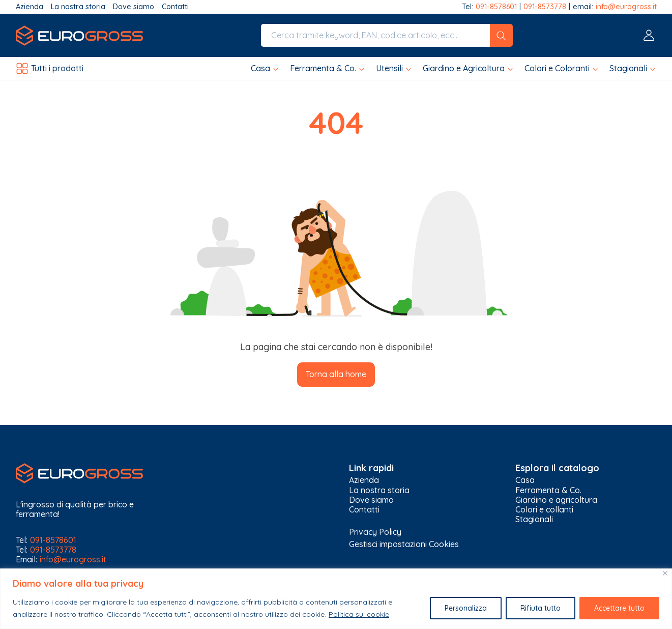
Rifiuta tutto (540, 608)
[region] (336, 599)
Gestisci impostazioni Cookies (404, 544)
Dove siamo (134, 7)
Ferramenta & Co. (548, 490)
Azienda (30, 7)
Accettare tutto (619, 608)
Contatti (175, 7)
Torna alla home (336, 374)
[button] (265, 68)
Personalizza (466, 608)
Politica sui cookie (359, 614)
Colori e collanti (544, 510)
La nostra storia (78, 7)
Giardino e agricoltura (556, 500)
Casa (525, 480)
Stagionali (534, 519)
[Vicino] (665, 573)
